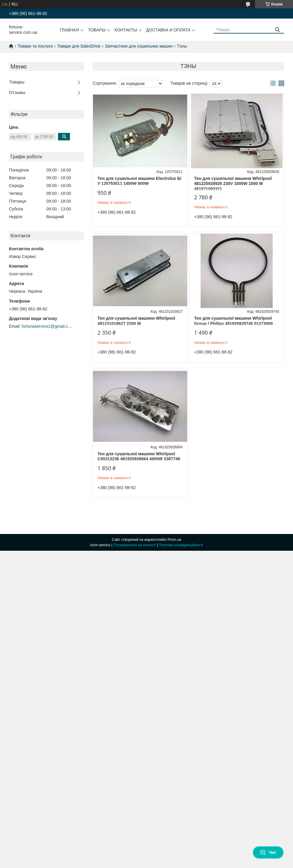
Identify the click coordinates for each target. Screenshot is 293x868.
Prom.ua (174, 540)
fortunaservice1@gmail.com (47, 326)
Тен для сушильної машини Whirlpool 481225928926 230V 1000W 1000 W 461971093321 (233, 184)
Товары (97, 30)
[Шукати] (277, 30)
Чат (268, 852)
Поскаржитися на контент (135, 545)
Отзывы (17, 92)
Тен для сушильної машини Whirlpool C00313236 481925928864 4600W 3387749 (139, 456)
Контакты (126, 30)
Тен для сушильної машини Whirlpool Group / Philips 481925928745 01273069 (233, 321)
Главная (69, 30)
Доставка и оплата (168, 30)
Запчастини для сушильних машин (139, 46)
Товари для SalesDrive (79, 46)
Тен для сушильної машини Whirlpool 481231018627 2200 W (136, 321)
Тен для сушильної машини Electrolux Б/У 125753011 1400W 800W (139, 181)
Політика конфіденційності (181, 545)
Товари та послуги (35, 46)
